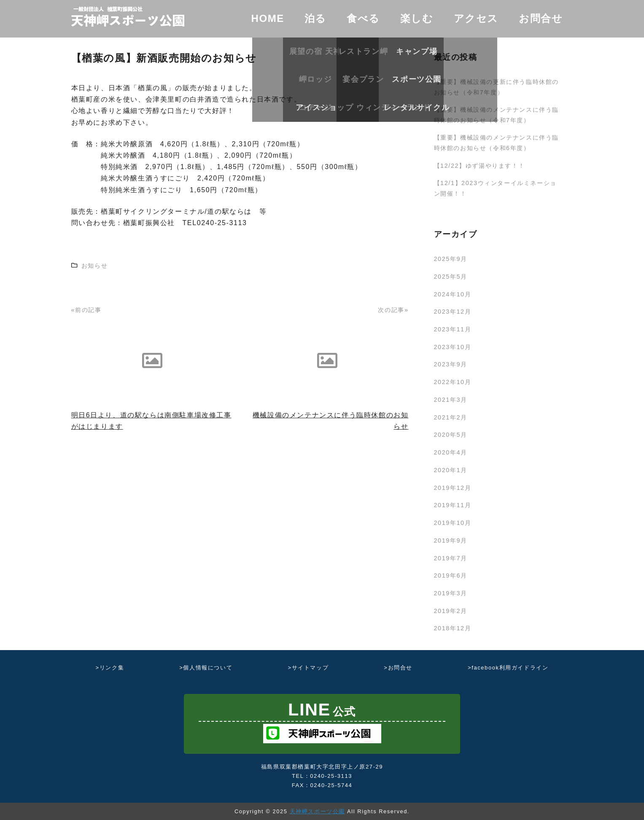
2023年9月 (451, 364)
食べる (363, 18)
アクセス (476, 18)
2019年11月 (453, 505)
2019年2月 (451, 611)
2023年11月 (453, 329)
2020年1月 (451, 470)
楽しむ (417, 18)
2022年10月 (453, 382)
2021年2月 (451, 417)
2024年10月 (453, 294)
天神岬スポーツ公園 (317, 811)
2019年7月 (451, 558)
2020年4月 (451, 452)
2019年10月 (453, 523)
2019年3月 (451, 593)
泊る (315, 18)
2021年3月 (451, 400)
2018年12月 (453, 628)
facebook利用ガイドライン (510, 668)
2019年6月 (451, 575)
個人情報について (208, 668)
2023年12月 (453, 312)
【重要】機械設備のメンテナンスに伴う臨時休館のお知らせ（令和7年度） (496, 115)
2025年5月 (451, 277)
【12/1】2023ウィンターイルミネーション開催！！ (495, 188)
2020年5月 (451, 435)
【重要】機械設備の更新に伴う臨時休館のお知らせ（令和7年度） (496, 87)
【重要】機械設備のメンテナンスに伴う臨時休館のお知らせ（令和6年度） (496, 142)
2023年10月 (453, 347)
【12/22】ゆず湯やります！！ (480, 166)
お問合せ (541, 18)
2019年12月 (453, 488)
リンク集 (112, 668)
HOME (267, 18)
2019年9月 (451, 540)
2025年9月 (451, 259)
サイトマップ (310, 668)
